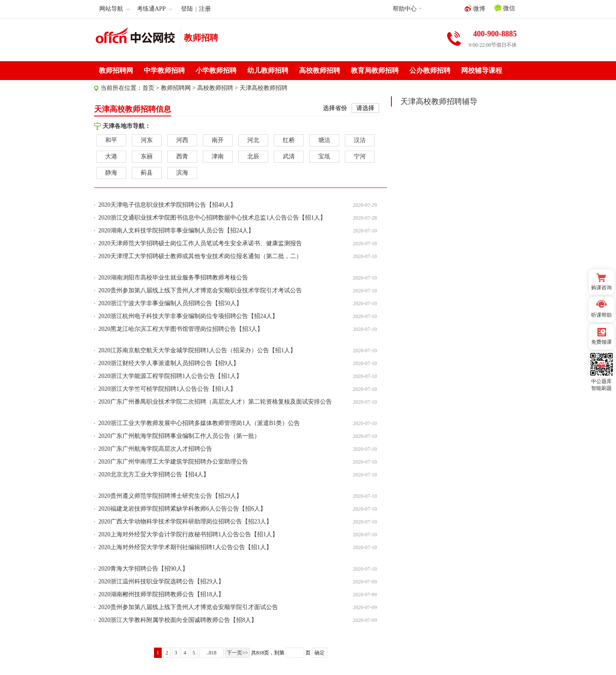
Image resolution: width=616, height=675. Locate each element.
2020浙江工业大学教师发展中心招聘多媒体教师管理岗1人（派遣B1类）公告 (199, 423)
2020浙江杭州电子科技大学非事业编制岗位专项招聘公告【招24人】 (188, 316)
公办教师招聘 (430, 70)
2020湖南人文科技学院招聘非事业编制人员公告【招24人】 (176, 230)
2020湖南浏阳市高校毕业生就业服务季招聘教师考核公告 (173, 278)
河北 (253, 140)
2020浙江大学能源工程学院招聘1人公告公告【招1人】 (170, 376)
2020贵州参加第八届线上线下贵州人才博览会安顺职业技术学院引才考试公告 (200, 290)
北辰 (253, 156)
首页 (148, 88)
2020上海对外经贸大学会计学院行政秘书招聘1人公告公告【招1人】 (188, 534)
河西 (182, 140)
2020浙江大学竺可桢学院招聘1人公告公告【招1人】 (167, 389)
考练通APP (155, 9)
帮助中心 (405, 9)
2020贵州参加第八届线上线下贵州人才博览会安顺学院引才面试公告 (188, 607)
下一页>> (237, 653)
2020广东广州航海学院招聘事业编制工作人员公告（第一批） (179, 436)
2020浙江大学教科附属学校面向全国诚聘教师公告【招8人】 (178, 620)
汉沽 (360, 140)
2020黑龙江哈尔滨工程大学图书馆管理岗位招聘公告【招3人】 (181, 329)
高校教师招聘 (320, 70)
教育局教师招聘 (375, 70)
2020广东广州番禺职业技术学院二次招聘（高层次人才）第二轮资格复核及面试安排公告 (215, 402)
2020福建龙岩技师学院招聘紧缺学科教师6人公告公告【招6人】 (182, 509)
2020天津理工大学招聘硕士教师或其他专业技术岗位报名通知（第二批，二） (200, 256)
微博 (475, 8)
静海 (111, 173)
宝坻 (324, 156)
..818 (211, 653)
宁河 (360, 156)
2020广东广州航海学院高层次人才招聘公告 (155, 449)
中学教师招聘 (164, 70)
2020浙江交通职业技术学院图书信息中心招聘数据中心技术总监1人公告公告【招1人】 (212, 218)
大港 (111, 156)
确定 (320, 653)
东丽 (147, 156)
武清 (289, 156)
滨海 (182, 173)
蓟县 (147, 173)
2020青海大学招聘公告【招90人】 (143, 569)
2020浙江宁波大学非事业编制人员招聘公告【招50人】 (170, 303)
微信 (505, 8)
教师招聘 (201, 38)
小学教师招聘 (216, 70)
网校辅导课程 (482, 70)
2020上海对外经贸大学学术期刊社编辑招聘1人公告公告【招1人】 (185, 547)
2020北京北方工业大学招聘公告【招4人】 (154, 474)
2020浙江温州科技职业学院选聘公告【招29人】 (161, 581)
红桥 (289, 140)
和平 (111, 140)
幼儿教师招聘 (268, 70)
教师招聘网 (116, 70)
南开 (218, 140)
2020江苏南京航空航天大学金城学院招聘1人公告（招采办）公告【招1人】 (197, 350)
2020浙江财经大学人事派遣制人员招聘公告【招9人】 (169, 363)
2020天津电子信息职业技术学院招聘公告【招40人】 (167, 205)
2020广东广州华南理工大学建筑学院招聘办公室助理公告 (173, 462)
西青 (182, 156)
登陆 (187, 9)
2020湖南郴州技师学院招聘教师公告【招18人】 (161, 594)
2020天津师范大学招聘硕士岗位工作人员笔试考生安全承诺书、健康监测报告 (200, 243)
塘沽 (324, 140)
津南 (218, 156)
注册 (205, 9)
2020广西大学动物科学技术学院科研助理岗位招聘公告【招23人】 (185, 522)
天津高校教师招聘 (264, 88)
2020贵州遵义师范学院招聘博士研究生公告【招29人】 (170, 496)
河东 (147, 140)
